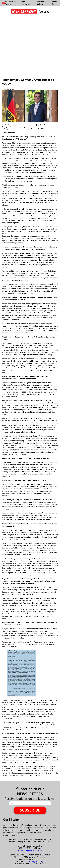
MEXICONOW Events (10, 3)
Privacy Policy (29, 861)
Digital (26, 3)
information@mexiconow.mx (30, 850)
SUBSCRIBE (30, 810)
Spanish (39, 861)
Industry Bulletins (40, 3)
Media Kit (54, 3)
